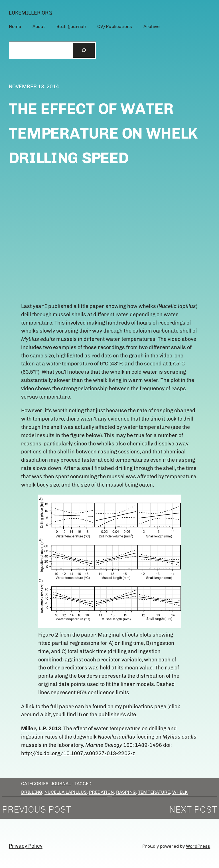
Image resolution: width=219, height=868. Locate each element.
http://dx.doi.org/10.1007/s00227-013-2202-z (78, 753)
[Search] (84, 50)
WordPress (198, 846)
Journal (61, 784)
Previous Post (37, 809)
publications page (145, 707)
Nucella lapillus (66, 792)
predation (101, 792)
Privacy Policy (26, 846)
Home (15, 26)
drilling (32, 792)
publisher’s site (117, 715)
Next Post (193, 809)
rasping (126, 792)
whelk (180, 792)
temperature (154, 792)
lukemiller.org (30, 13)
